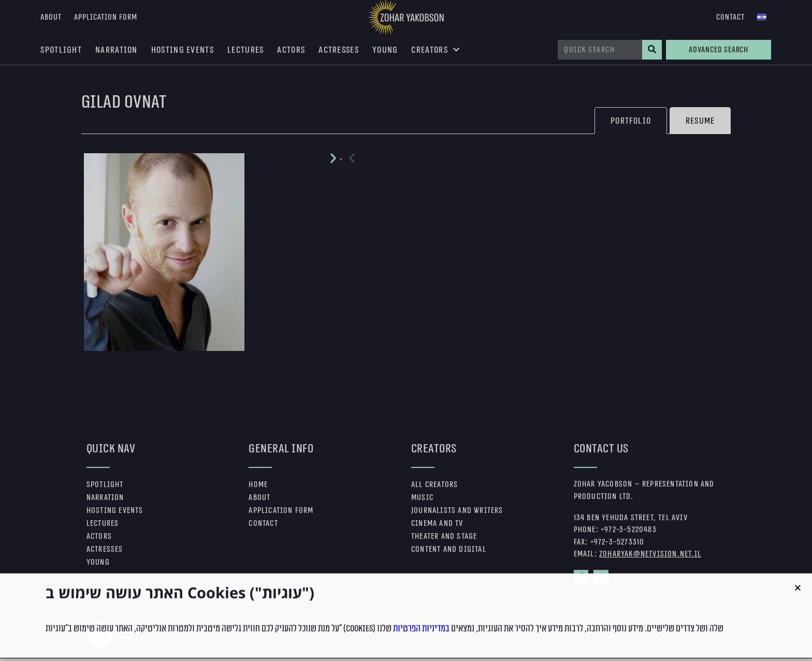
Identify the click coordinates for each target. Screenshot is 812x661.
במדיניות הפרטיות (421, 647)
